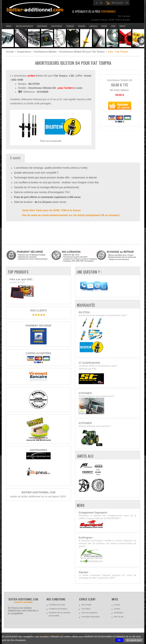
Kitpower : (107, 575)
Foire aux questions (89, 613)
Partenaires (119, 613)
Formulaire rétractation (91, 617)
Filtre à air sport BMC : (38, 289)
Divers (104, 26)
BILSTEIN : (107, 332)
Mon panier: (115, 3)
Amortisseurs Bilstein (45, 52)
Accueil (9, 26)
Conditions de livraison (58, 609)
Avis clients (86, 609)
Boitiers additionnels (24, 26)
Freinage (82, 26)
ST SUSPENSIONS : (107, 373)
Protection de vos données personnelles (60, 614)
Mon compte (86, 605)
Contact (122, 26)
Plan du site (119, 617)
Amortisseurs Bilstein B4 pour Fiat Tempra (82, 52)
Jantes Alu (93, 26)
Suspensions (42, 26)
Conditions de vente (57, 605)
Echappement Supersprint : (107, 520)
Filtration (70, 26)
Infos (113, 26)
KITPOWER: (107, 403)
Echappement (57, 26)
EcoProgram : (107, 550)
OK (119, 640)
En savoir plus (134, 640)
